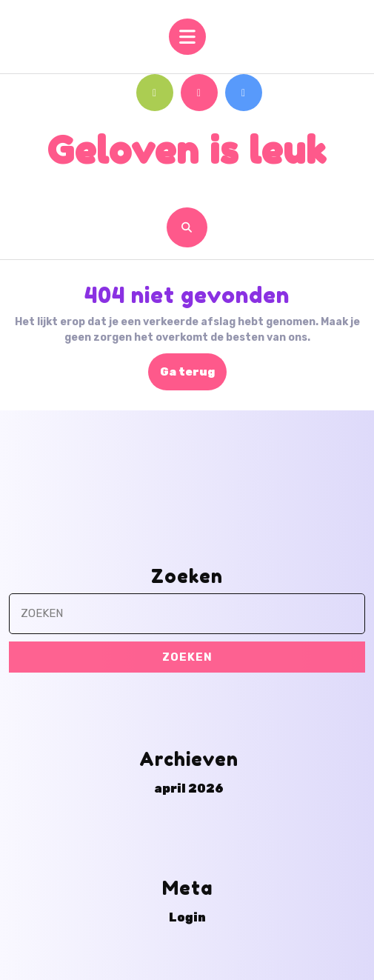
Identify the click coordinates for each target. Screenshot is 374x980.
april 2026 (189, 905)
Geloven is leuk (187, 150)
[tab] (187, 37)
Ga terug (193, 376)
